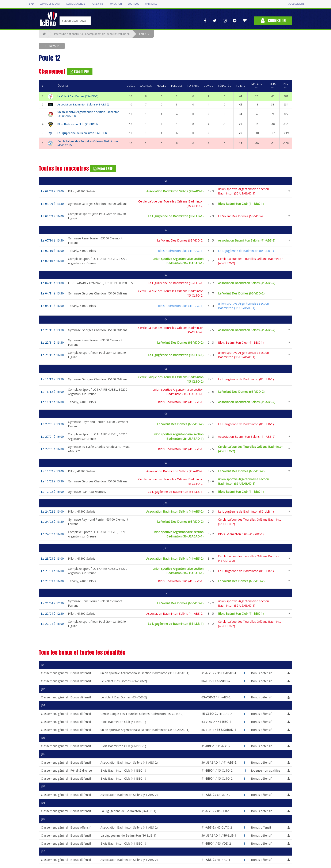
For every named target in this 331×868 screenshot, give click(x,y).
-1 (245, 770)
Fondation (115, 4)
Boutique (133, 4)
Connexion (273, 21)
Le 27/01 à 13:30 (52, 424)
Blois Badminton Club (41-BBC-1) (77, 124)
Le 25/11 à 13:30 (52, 330)
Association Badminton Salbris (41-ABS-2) (83, 105)
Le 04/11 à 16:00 (52, 306)
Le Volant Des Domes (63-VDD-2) (78, 96)
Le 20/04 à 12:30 (52, 603)
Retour (53, 46)
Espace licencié (76, 4)
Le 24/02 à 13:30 (52, 522)
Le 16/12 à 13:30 (52, 379)
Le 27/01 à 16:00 (52, 437)
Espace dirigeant (50, 4)
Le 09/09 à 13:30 (52, 204)
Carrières (151, 4)
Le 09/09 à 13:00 (52, 191)
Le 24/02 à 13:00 (52, 511)
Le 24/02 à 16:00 (52, 534)
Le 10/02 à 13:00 (52, 471)
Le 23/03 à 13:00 (52, 558)
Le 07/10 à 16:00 (52, 251)
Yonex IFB (97, 4)
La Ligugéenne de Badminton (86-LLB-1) (82, 133)
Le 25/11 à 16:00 (52, 355)
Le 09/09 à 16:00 (52, 216)
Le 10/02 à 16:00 (52, 492)
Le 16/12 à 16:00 (52, 392)
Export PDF (80, 72)
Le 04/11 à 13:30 (52, 293)
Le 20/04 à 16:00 (52, 624)
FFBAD (30, 4)
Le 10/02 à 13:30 (52, 481)
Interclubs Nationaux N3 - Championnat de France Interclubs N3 (92, 34)
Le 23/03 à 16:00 (52, 571)
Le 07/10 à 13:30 (52, 240)
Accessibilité (296, 4)
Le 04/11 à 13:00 (52, 283)
